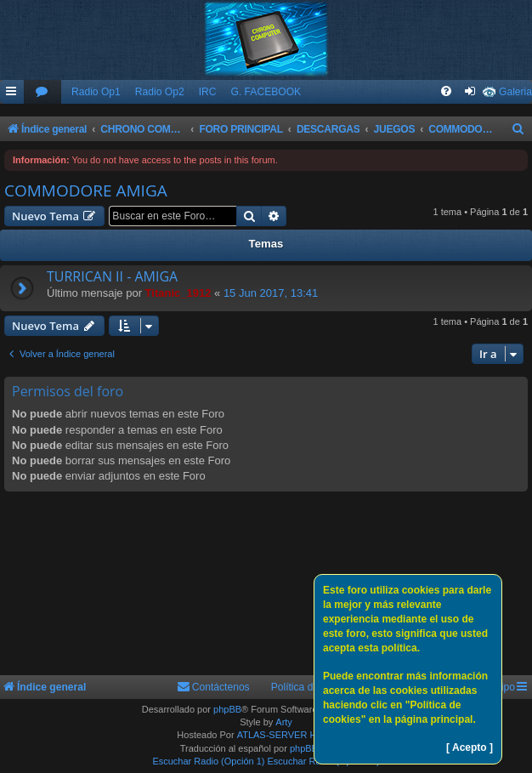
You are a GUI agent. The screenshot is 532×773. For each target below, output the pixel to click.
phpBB (227, 709)
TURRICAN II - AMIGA (112, 276)
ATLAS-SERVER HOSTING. (296, 735)
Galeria (515, 92)
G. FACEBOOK (266, 92)
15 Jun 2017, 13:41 (271, 293)
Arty (284, 722)
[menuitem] (42, 92)
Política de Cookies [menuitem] (315, 687)
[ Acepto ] (470, 747)
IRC (208, 92)
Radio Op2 (160, 92)
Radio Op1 (96, 92)
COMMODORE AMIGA (86, 190)
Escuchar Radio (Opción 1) (208, 761)
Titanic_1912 (178, 293)
